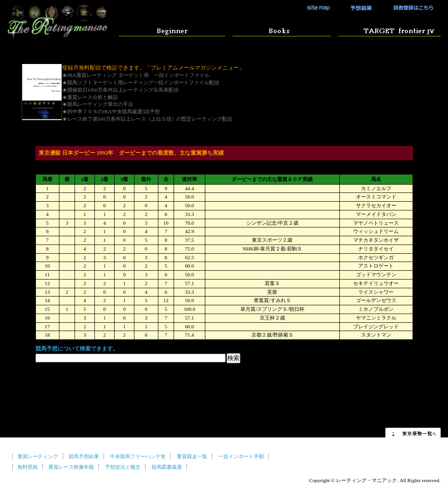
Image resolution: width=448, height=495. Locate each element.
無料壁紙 (28, 467)
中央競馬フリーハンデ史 (138, 456)
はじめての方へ (172, 30)
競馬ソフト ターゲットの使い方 (387, 30)
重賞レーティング (38, 456)
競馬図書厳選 (167, 467)
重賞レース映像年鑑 (71, 467)
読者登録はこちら (410, 8)
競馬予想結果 (358, 8)
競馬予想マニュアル (279, 30)
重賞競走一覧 (192, 456)
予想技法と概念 (123, 467)
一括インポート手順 (241, 456)
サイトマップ (319, 8)
